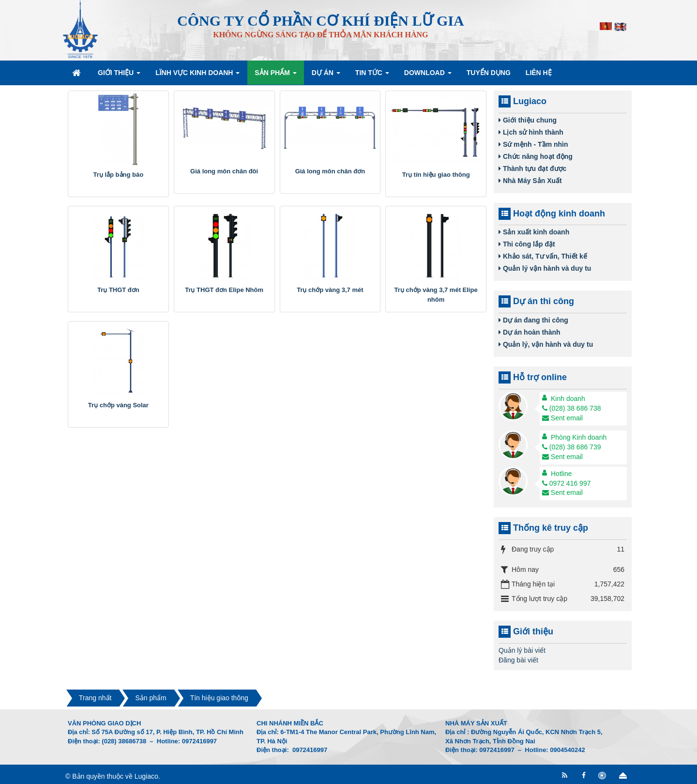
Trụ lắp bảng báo (119, 175)
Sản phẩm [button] (275, 76)
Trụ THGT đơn (118, 290)
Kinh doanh (568, 399)
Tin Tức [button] (372, 76)
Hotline (561, 474)
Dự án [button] (326, 76)
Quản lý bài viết (522, 650)
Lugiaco (146, 776)
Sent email (562, 418)
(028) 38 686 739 (572, 447)
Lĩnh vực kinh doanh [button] (197, 76)
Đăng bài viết (518, 660)
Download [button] (428, 76)
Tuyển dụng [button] (489, 73)
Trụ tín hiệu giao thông (436, 175)
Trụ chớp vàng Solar (118, 405)
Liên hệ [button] (539, 73)
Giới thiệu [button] (119, 76)
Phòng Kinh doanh (579, 437)
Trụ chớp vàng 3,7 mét (330, 290)
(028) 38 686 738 (572, 408)
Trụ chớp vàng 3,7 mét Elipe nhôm (436, 295)
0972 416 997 (567, 483)
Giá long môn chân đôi (224, 171)
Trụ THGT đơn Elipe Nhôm (224, 290)
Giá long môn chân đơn (330, 171)
